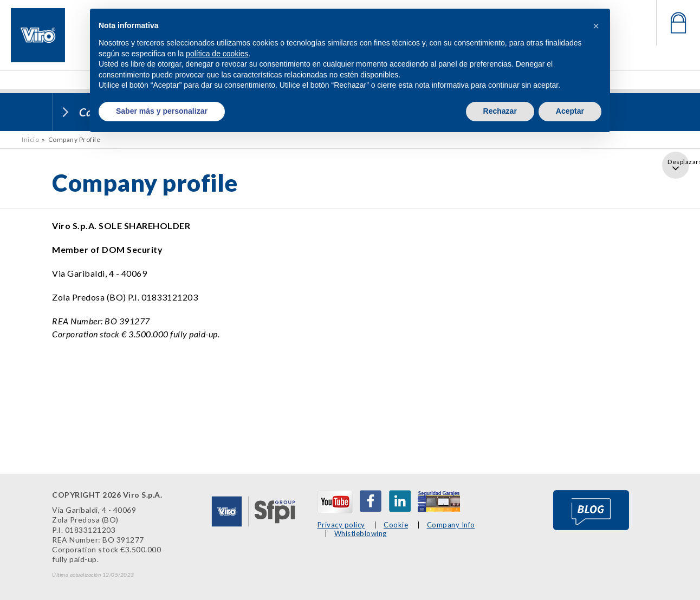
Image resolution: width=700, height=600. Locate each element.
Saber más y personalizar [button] (162, 111)
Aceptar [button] (570, 111)
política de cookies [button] (217, 54)
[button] (596, 26)
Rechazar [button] (500, 111)
